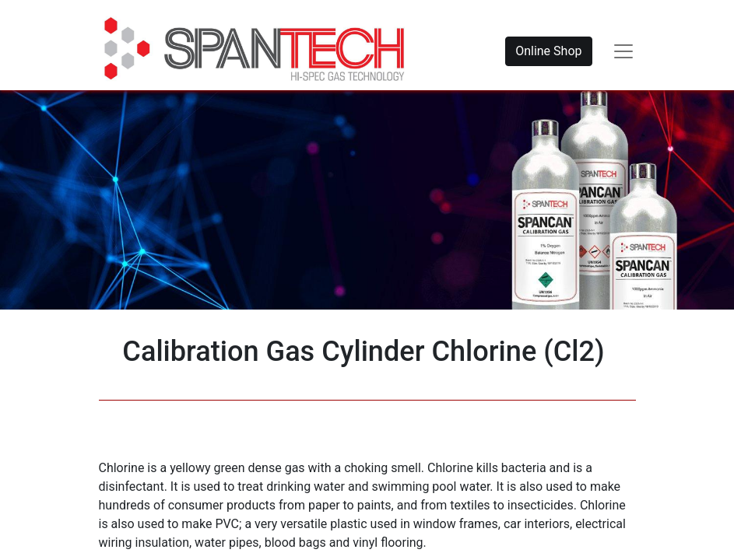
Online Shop (548, 51)
